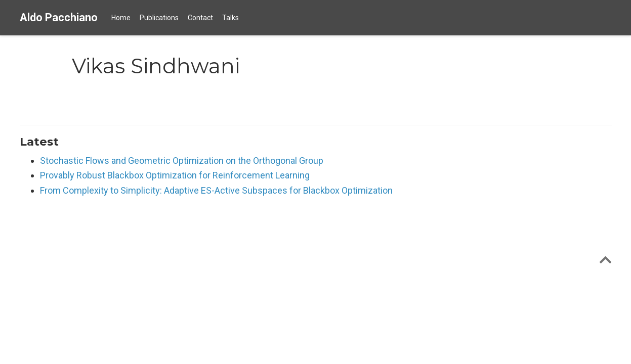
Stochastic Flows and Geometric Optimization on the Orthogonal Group (182, 161)
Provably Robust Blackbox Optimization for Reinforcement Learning (175, 175)
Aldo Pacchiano (59, 17)
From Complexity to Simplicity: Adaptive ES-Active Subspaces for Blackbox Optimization (216, 190)
